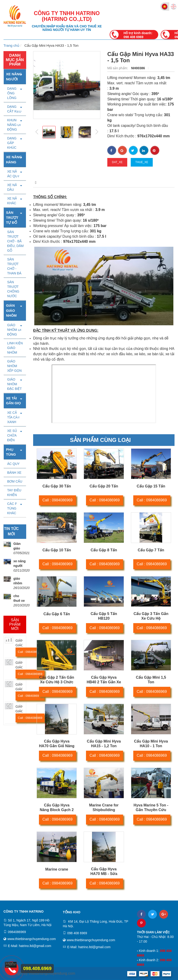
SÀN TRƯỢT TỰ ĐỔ (12, 217)
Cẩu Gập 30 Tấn (57, 486)
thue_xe (142, 162)
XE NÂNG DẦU (14, 187)
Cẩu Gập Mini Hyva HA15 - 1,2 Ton (104, 744)
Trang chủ (11, 45)
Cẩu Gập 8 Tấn (104, 550)
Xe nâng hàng (14, 159)
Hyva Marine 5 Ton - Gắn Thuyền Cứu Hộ (151, 810)
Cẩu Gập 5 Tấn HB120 (104, 616)
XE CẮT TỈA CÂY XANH (14, 417)
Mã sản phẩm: (118, 68)
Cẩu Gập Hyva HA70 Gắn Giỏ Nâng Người (57, 746)
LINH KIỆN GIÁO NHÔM (15, 348)
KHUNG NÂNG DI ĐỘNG (14, 125)
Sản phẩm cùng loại (100, 440)
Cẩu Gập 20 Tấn (104, 486)
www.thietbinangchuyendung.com (32, 939)
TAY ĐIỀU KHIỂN (14, 493)
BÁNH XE (14, 473)
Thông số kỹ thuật (78, 183)
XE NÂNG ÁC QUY (14, 174)
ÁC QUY (13, 464)
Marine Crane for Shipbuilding (104, 807)
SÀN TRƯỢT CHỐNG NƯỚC (13, 289)
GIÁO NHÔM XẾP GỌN (14, 366)
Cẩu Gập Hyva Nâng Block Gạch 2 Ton (57, 810)
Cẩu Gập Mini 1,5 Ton (151, 680)
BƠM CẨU (15, 481)
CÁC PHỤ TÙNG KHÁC (14, 508)
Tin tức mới (11, 531)
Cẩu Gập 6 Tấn (57, 614)
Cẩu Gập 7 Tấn (151, 550)
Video (117, 183)
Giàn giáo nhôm (11, 310)
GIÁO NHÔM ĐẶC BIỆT (14, 384)
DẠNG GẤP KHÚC (12, 143)
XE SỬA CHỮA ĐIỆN (13, 435)
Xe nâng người (14, 76)
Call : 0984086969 (57, 500)
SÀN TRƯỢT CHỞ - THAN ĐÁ (14, 266)
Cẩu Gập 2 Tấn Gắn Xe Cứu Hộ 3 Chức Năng (57, 682)
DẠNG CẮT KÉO (14, 109)
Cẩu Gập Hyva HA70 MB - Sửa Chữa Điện (104, 874)
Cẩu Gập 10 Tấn (57, 550)
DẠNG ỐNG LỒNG (12, 93)
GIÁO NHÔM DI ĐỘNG (14, 330)
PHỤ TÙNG (11, 452)
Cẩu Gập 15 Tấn (151, 486)
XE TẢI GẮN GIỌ (13, 401)
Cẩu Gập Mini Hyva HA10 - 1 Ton (151, 744)
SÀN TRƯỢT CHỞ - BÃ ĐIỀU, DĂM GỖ (15, 241)
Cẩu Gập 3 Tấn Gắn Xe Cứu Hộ (151, 616)
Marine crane (57, 869)
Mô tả (39, 183)
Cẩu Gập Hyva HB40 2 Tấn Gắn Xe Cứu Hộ (104, 682)
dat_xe (117, 162)
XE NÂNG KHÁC (14, 201)
